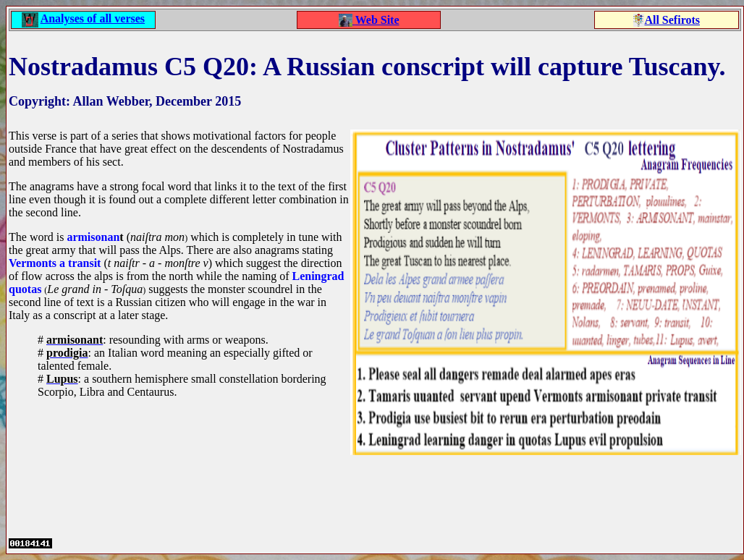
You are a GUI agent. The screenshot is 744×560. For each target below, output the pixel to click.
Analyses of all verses (93, 18)
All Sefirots (672, 20)
